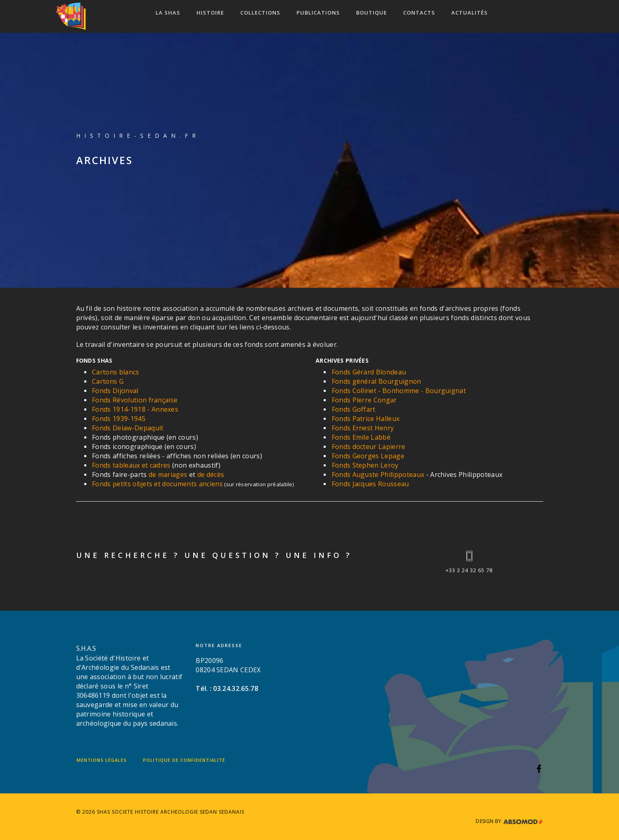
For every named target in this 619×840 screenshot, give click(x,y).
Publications (318, 13)
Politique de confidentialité (184, 760)
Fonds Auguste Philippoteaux (378, 475)
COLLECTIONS (260, 13)
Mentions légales (102, 760)
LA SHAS (168, 13)
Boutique (371, 13)
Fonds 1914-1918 (119, 409)
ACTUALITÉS (470, 13)
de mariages (168, 475)
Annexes (165, 409)
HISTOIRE (210, 13)
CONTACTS (419, 13)
